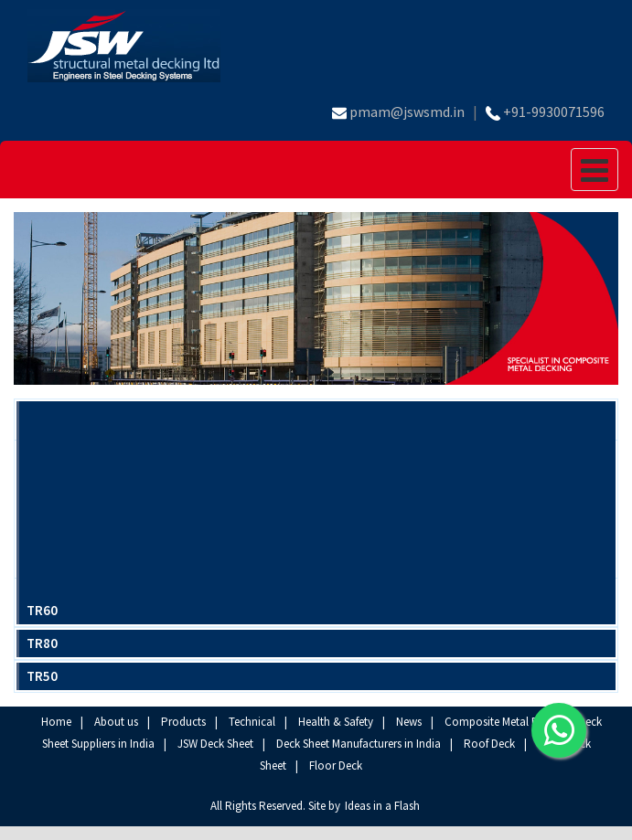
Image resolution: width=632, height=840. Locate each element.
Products (183, 722)
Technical (252, 722)
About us (116, 722)
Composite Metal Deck (500, 722)
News (409, 722)
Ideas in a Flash (382, 806)
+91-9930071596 (554, 112)
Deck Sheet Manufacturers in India (359, 744)
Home (56, 722)
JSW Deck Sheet (215, 744)
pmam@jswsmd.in (407, 112)
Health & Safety (336, 722)
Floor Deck (336, 766)
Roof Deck (489, 744)
